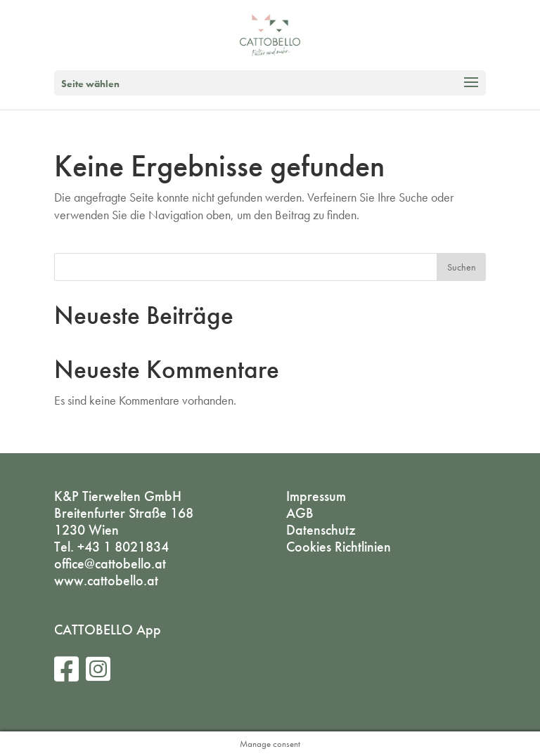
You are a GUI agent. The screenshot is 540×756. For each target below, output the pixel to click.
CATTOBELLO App (108, 630)
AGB (300, 513)
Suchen (462, 267)
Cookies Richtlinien (339, 547)
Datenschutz (321, 530)
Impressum (316, 496)
